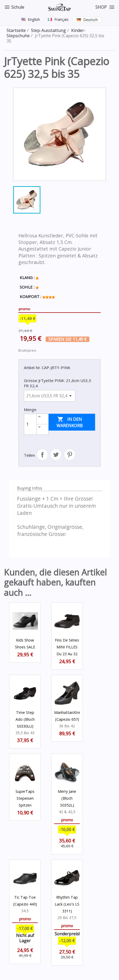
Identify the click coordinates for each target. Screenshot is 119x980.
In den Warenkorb (70, 422)
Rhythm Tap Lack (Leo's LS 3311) (67, 904)
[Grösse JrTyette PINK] (50, 396)
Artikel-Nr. (32, 368)
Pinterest (70, 455)
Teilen (42, 455)
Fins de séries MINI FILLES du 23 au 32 (67, 647)
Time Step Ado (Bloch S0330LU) (25, 719)
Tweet (56, 455)
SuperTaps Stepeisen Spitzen (25, 798)
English (34, 19)
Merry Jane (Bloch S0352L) (67, 798)
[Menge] (30, 424)
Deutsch (90, 20)
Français (61, 19)
